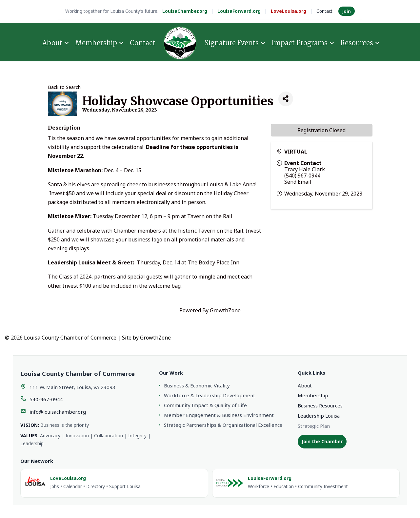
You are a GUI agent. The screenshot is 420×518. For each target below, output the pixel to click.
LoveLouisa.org (289, 11)
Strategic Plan (314, 426)
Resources (357, 43)
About (52, 43)
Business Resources (320, 405)
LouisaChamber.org (185, 11)
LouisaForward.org (239, 11)
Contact (324, 11)
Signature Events (232, 43)
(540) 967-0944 (302, 176)
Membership (96, 43)
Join (347, 11)
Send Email (298, 182)
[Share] (286, 99)
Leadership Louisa (319, 416)
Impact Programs (300, 43)
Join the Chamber (322, 441)
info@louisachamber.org (58, 412)
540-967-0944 (46, 399)
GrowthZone (225, 310)
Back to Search (64, 87)
